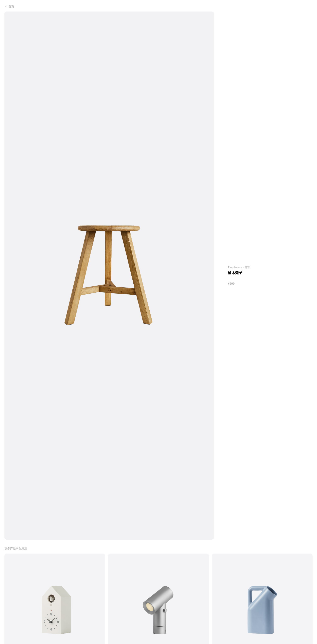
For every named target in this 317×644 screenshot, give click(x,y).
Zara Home (235, 267)
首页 (9, 6)
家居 (248, 267)
